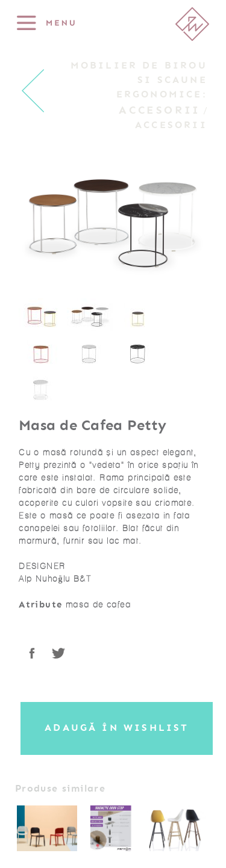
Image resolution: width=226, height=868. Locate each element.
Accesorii (160, 110)
